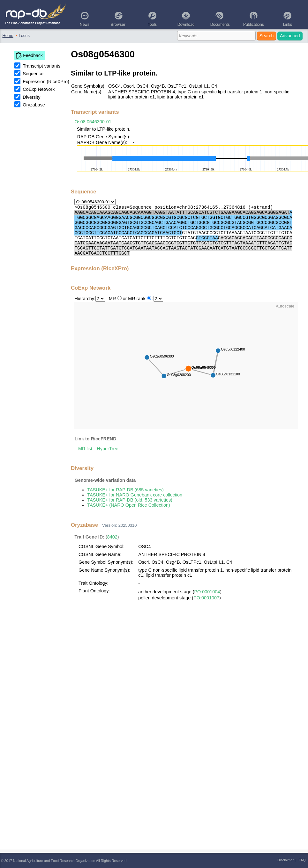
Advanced (290, 36)
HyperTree (107, 449)
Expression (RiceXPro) (46, 82)
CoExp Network (39, 89)
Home (8, 36)
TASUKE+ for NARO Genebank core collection (135, 495)
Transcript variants (41, 66)
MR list (85, 449)
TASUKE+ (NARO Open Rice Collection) (128, 505)
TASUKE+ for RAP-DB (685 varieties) (125, 490)
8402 (112, 537)
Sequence (33, 74)
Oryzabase (34, 105)
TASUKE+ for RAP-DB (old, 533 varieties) (130, 500)
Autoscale (285, 306)
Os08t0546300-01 (93, 122)
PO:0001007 (206, 598)
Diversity (31, 97)
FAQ (302, 860)
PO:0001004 (207, 592)
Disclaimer (285, 860)
